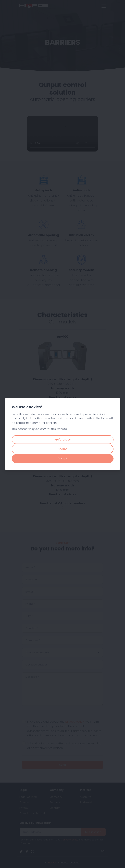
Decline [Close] (62, 449)
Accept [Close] (62, 458)
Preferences (62, 440)
